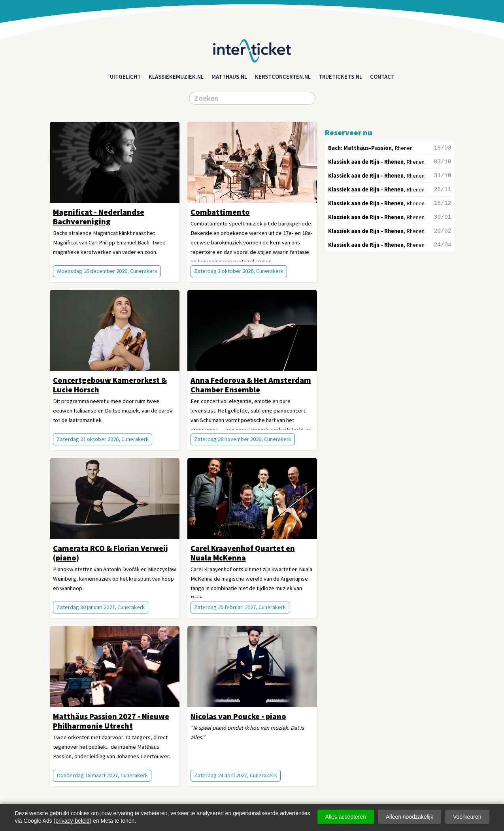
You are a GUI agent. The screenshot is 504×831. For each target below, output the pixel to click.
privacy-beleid (72, 821)
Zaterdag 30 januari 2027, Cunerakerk (101, 607)
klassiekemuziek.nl (176, 77)
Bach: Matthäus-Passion (360, 148)
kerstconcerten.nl (283, 77)
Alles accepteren (346, 817)
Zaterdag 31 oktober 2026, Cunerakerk (103, 439)
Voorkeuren (467, 817)
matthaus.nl (229, 77)
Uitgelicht (125, 77)
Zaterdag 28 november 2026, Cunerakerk (243, 439)
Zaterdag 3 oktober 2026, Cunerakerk (239, 271)
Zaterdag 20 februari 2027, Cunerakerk (240, 607)
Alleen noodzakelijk (410, 817)
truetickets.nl (340, 77)
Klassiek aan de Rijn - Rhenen (366, 162)
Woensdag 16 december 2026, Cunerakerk (107, 271)
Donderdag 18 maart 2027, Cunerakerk (102, 775)
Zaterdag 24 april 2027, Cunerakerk (236, 775)
